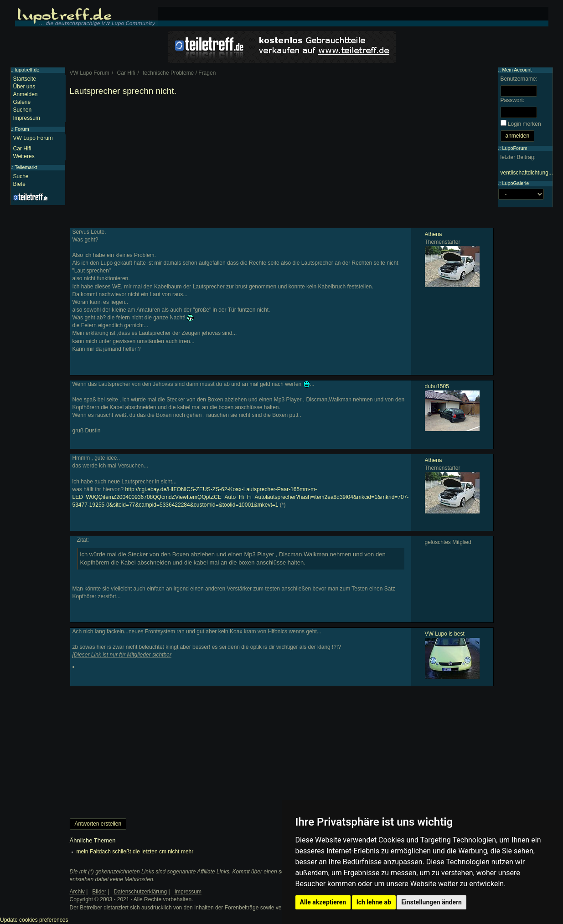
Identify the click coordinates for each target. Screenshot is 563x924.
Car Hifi (22, 149)
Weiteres (24, 156)
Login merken (524, 124)
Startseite (25, 79)
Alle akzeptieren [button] (323, 902)
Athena (434, 234)
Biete (19, 184)
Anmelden (26, 94)
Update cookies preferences (34, 920)
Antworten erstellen (98, 824)
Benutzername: (519, 79)
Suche (21, 176)
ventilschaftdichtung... (527, 173)
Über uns (24, 87)
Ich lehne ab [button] (374, 902)
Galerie (22, 102)
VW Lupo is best (445, 634)
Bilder (99, 892)
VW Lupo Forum (33, 138)
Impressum (27, 118)
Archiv (77, 892)
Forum (22, 129)
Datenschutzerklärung (140, 892)
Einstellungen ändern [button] (431, 902)
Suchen (23, 110)
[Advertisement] (282, 164)
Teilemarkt (26, 167)
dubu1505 (437, 386)
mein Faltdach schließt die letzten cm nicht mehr (135, 852)
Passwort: (513, 100)
